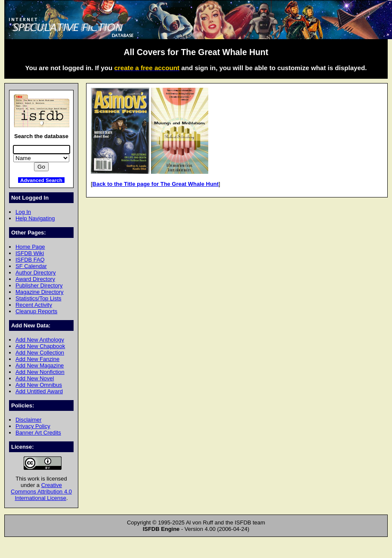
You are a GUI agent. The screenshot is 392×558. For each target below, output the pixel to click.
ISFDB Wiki (30, 253)
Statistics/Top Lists (39, 298)
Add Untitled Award (39, 391)
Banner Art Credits (38, 433)
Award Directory (35, 279)
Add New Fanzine (37, 359)
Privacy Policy (33, 426)
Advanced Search (41, 180)
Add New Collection (40, 353)
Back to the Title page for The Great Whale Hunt (156, 184)
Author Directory (36, 273)
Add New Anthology (40, 340)
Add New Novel (35, 378)
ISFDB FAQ (30, 260)
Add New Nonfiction (40, 372)
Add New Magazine (40, 365)
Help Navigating (35, 218)
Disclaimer (28, 420)
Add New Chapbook (40, 346)
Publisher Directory (39, 285)
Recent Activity (34, 305)
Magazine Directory (40, 292)
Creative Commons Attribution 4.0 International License (41, 492)
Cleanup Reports (36, 311)
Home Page (30, 247)
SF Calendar (31, 266)
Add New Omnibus (39, 385)
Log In (23, 212)
